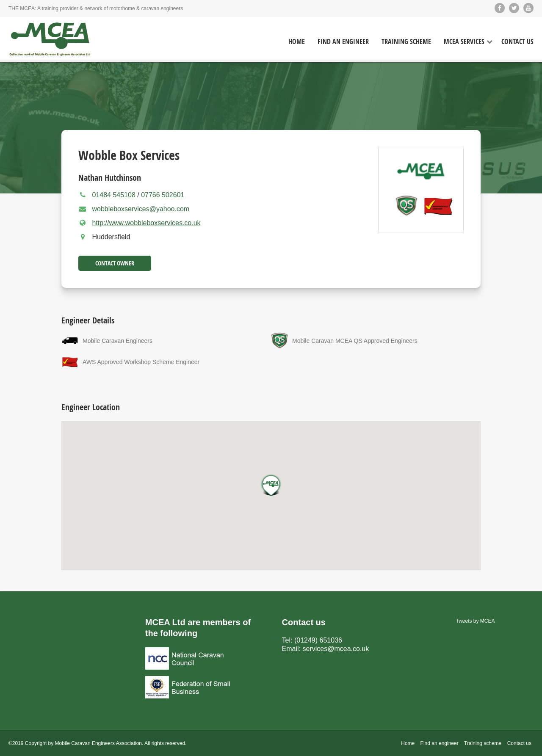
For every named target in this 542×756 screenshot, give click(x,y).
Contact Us (517, 42)
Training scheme (483, 743)
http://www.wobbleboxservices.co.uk (146, 223)
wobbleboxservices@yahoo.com (141, 209)
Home (297, 42)
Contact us (519, 743)
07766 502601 (163, 195)
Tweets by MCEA (476, 621)
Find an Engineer (343, 42)
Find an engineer (440, 743)
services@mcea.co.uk (336, 649)
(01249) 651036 (318, 640)
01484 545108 (115, 195)
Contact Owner (115, 263)
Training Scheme (406, 42)
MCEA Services (464, 42)
